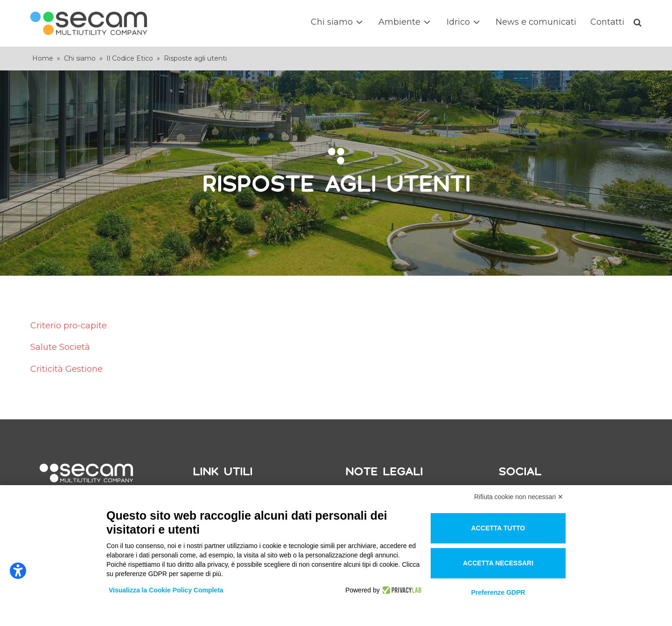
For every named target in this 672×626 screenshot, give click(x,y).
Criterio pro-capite (69, 326)
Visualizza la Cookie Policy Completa (166, 590)
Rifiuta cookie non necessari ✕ (519, 497)
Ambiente (405, 22)
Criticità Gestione (66, 369)
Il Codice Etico (130, 58)
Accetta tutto (498, 528)
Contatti (607, 22)
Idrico (464, 22)
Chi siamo (338, 22)
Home (43, 58)
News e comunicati (536, 22)
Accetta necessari (498, 563)
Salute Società (60, 347)
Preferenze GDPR (498, 592)
